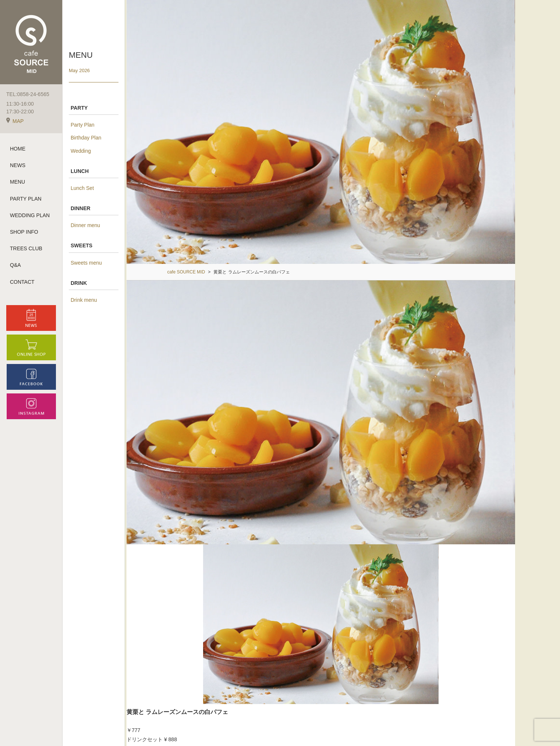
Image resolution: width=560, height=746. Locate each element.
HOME (18, 149)
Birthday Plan (86, 138)
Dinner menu (85, 225)
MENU (17, 182)
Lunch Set (82, 188)
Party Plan (83, 125)
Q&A (15, 265)
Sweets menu (86, 263)
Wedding (81, 151)
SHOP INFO (24, 232)
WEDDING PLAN (30, 215)
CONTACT (22, 282)
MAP (15, 121)
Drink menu (84, 300)
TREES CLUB (26, 248)
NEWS (18, 165)
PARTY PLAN (26, 199)
